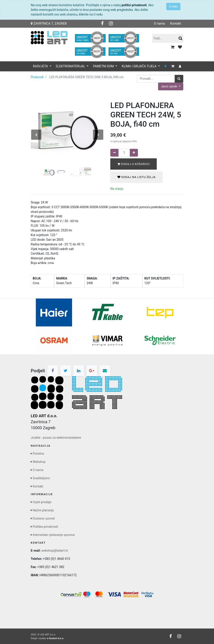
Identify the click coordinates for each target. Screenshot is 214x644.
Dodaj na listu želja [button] (137, 177)
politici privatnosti (134, 5)
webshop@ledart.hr (55, 551)
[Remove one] (114, 153)
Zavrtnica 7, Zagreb (49, 24)
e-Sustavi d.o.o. (55, 638)
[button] (165, 66)
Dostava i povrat (44, 518)
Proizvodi (37, 77)
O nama (159, 24)
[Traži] (179, 79)
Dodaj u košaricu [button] (134, 164)
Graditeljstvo (41, 478)
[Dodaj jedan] (134, 153)
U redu (173, 6)
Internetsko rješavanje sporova (53, 535)
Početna (38, 454)
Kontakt (176, 24)
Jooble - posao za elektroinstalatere (56, 438)
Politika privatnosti (45, 527)
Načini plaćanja (43, 510)
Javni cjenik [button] (169, 86)
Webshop (39, 462)
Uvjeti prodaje (42, 502)
